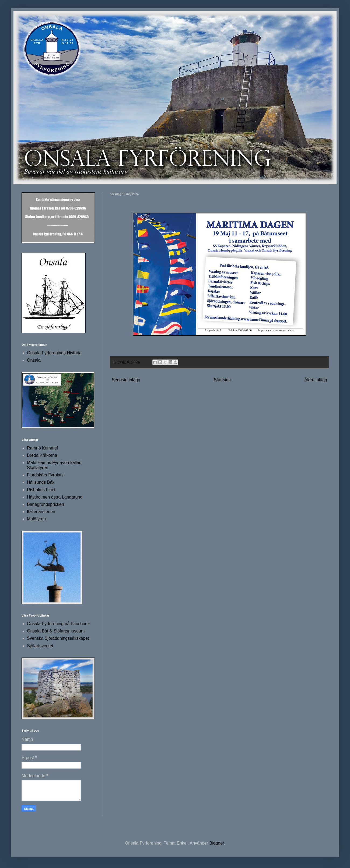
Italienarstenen (41, 512)
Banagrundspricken (45, 504)
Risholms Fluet (41, 490)
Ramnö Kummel (42, 448)
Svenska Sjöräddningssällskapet (58, 638)
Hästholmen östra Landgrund (55, 497)
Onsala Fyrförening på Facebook (58, 624)
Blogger (216, 843)
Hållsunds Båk (41, 482)
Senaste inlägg (126, 380)
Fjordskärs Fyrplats (45, 475)
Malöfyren (36, 519)
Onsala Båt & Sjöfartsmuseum (56, 631)
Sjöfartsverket (40, 646)
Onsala (34, 360)
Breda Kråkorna (42, 455)
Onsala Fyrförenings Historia (54, 353)
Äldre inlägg (316, 380)
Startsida (222, 380)
